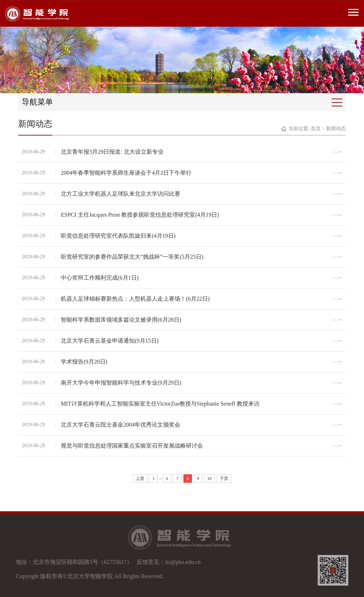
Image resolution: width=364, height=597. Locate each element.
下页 (224, 479)
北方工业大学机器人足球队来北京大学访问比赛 (121, 194)
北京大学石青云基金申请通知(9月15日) (110, 341)
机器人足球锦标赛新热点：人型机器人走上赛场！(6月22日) (135, 299)
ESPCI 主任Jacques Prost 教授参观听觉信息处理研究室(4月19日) (140, 215)
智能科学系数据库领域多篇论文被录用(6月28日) (121, 320)
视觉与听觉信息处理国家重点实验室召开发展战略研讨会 (132, 446)
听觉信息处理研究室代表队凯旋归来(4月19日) (118, 236)
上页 (140, 479)
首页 (316, 129)
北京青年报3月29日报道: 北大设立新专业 (112, 152)
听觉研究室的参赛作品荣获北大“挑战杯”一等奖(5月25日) (132, 257)
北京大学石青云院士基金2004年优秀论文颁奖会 (121, 425)
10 (209, 479)
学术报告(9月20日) (84, 362)
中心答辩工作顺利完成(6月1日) (100, 278)
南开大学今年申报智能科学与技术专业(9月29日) (121, 383)
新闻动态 (336, 129)
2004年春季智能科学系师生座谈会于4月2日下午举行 (126, 173)
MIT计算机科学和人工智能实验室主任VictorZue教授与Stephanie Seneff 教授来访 (160, 404)
